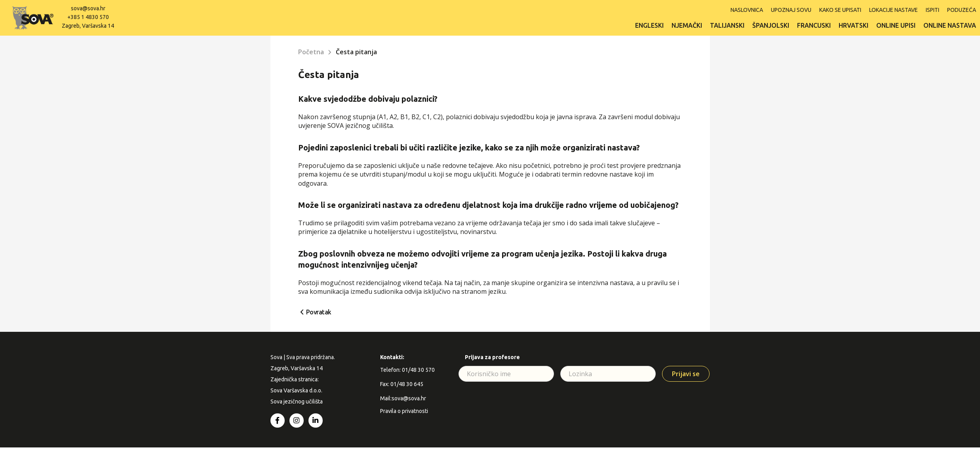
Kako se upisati (840, 10)
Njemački (687, 25)
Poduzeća (962, 10)
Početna (311, 52)
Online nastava (950, 25)
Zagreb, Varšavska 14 (88, 26)
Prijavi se (686, 374)
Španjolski (771, 25)
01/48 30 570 (418, 370)
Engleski (649, 25)
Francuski (814, 25)
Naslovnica (747, 10)
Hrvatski (853, 25)
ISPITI (932, 10)
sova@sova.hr (88, 8)
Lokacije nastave (893, 10)
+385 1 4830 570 (88, 17)
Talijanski (727, 25)
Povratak (319, 312)
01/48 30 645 (407, 384)
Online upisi (896, 25)
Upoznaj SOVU (791, 10)
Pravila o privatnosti (404, 411)
